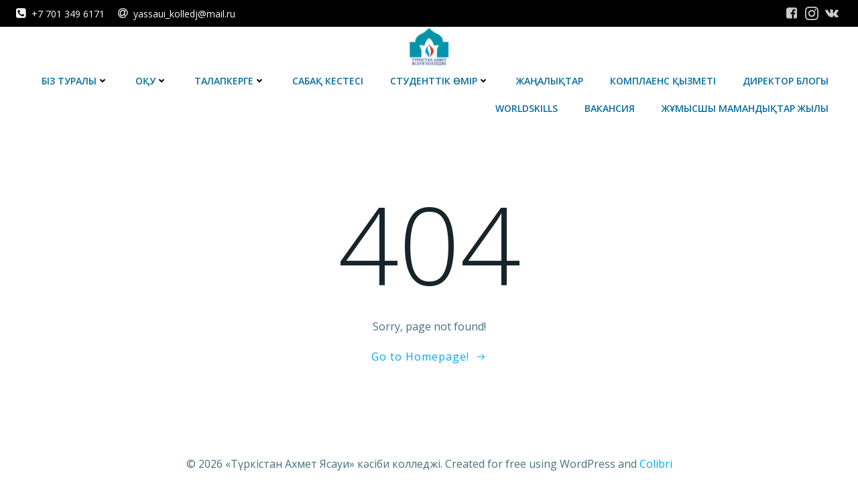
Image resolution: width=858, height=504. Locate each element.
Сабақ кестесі (328, 81)
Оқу (151, 81)
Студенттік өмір (440, 81)
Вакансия (610, 108)
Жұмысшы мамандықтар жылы (745, 108)
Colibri (656, 464)
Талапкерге (230, 81)
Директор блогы (786, 81)
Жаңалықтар (550, 81)
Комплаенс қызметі (663, 81)
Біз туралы (75, 81)
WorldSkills (527, 108)
